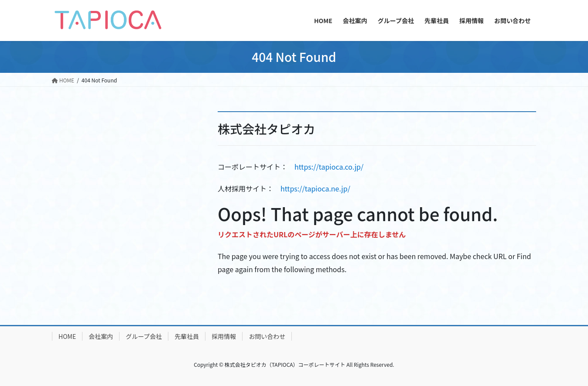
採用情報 (224, 336)
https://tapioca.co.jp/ (329, 167)
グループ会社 (144, 336)
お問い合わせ (267, 336)
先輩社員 (187, 336)
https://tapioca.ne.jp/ (315, 188)
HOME (67, 336)
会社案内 (101, 336)
